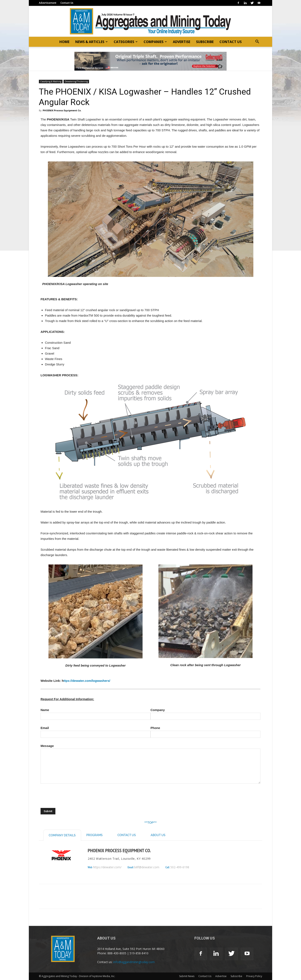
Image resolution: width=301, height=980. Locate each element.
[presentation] (72, 799)
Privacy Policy (254, 976)
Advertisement (48, 3)
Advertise (221, 976)
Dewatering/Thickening (76, 81)
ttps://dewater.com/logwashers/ (87, 681)
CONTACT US (231, 42)
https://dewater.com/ (107, 867)
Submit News (187, 976)
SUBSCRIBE (205, 42)
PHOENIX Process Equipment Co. (62, 110)
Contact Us (67, 3)
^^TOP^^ (151, 822)
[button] (257, 42)
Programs (94, 835)
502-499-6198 (180, 867)
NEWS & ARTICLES (91, 42)
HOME (64, 42)
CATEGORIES (126, 42)
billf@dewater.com (147, 867)
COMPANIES (155, 42)
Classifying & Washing (51, 81)
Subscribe (236, 976)
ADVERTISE (182, 42)
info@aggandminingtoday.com (134, 962)
